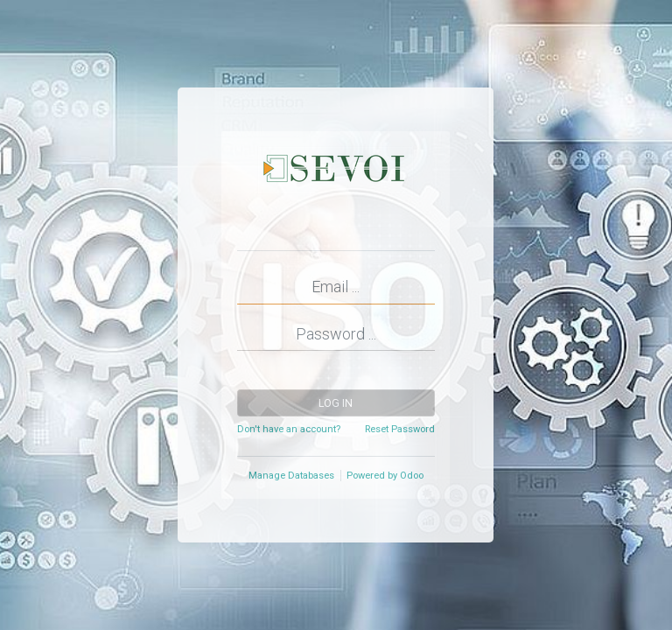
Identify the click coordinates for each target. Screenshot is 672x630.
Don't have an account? (289, 429)
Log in (336, 403)
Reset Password (400, 429)
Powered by (385, 476)
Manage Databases (291, 476)
